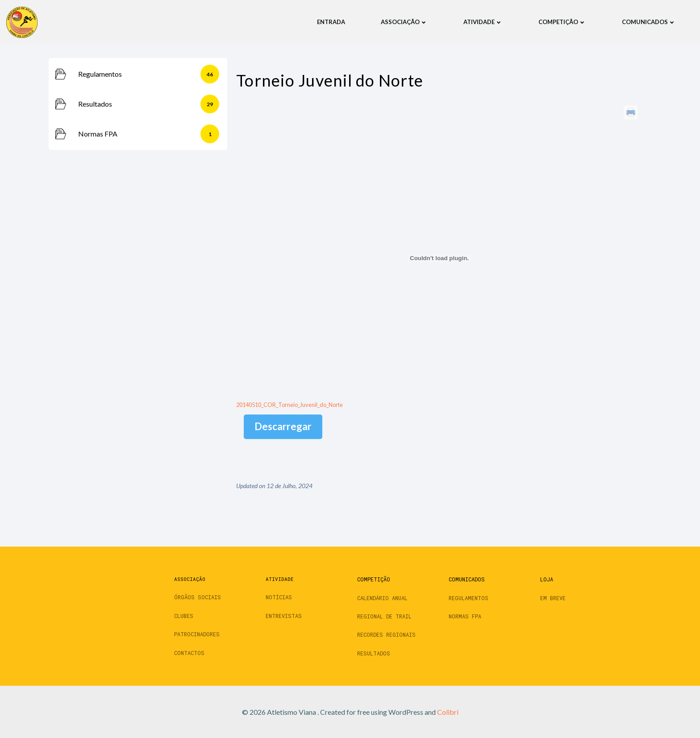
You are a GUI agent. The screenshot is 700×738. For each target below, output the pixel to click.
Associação (404, 22)
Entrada (331, 22)
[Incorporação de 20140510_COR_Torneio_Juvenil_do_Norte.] (439, 258)
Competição (562, 22)
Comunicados (648, 22)
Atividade (483, 22)
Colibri (448, 712)
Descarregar (283, 426)
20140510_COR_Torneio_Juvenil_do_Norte (290, 404)
